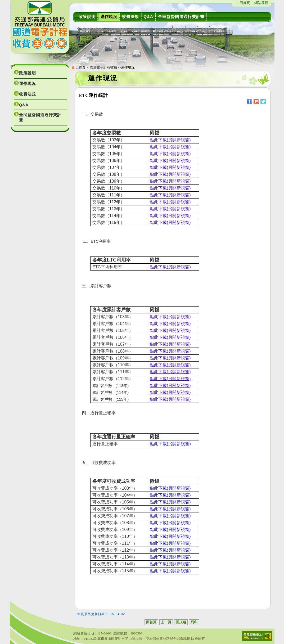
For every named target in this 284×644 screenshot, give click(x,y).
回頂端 (181, 622)
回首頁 (245, 3)
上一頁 (166, 622)
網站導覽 (261, 3)
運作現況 (28, 84)
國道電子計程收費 (103, 67)
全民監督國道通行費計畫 (40, 117)
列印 (194, 622)
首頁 (82, 67)
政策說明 (28, 73)
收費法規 (28, 94)
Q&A (24, 105)
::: (236, 3)
